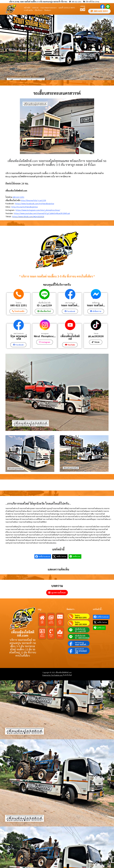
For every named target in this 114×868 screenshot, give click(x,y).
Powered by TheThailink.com (53, 675)
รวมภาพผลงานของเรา (49, 8)
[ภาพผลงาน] (51, 617)
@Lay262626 (96, 336)
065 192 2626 (81, 624)
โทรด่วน (19, 303)
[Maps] (60, 632)
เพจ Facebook (70, 303)
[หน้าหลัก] (42, 617)
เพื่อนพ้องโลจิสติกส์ (70, 337)
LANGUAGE (83, 7)
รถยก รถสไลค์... (70, 305)
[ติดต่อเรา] (51, 631)
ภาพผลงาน (51, 622)
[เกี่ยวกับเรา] (42, 631)
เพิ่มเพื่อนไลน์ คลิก (44, 303)
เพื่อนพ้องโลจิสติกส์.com (23, 633)
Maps (60, 635)
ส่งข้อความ (96, 303)
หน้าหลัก (27, 8)
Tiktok (96, 333)
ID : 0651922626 (82, 638)
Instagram (45, 333)
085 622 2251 (18, 197)
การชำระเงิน (28, 10)
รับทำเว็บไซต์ (67, 675)
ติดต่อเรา (48, 10)
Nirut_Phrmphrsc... (45, 336)
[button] (2, 47)
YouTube (70, 333)
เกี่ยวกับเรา (39, 10)
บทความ (35, 8)
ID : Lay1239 (44, 305)
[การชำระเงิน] (60, 617)
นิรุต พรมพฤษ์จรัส (19, 337)
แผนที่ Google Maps (67, 8)
